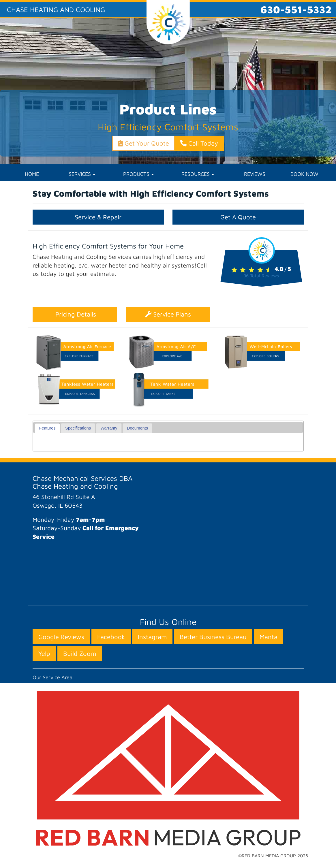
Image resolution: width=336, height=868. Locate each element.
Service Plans (168, 314)
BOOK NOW (304, 174)
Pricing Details (75, 314)
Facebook (111, 637)
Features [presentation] (47, 428)
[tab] (47, 428)
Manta (269, 637)
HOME (32, 174)
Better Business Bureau (213, 637)
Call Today (199, 143)
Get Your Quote (143, 143)
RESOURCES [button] (198, 174)
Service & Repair (98, 217)
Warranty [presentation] (109, 428)
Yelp (44, 654)
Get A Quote (238, 217)
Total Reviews (261, 276)
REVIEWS (255, 174)
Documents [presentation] (137, 428)
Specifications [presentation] (78, 428)
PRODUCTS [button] (138, 174)
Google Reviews (61, 637)
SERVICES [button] (82, 174)
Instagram (152, 637)
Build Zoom (80, 654)
